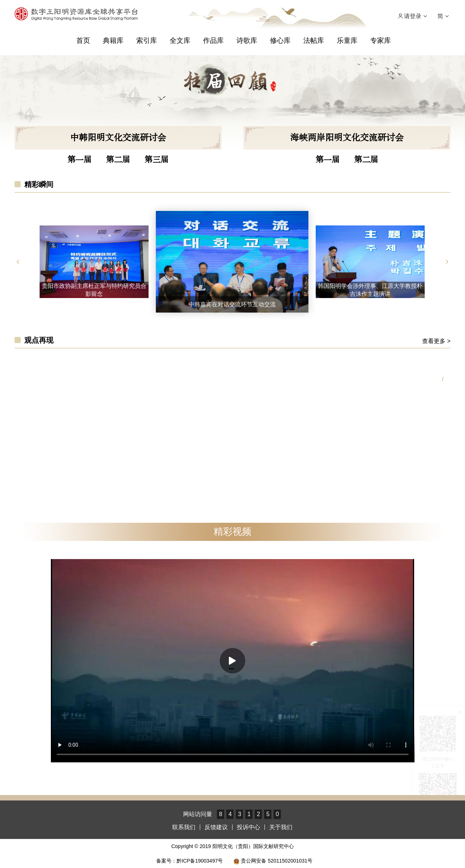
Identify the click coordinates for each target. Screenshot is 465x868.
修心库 (280, 40)
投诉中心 (248, 827)
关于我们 (281, 827)
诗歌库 (247, 40)
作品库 (213, 40)
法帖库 (314, 40)
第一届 (80, 160)
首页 (83, 40)
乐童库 (347, 40)
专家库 (381, 40)
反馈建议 (216, 827)
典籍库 (113, 40)
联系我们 (184, 827)
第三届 (157, 160)
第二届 (118, 160)
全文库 (180, 40)
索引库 (147, 40)
